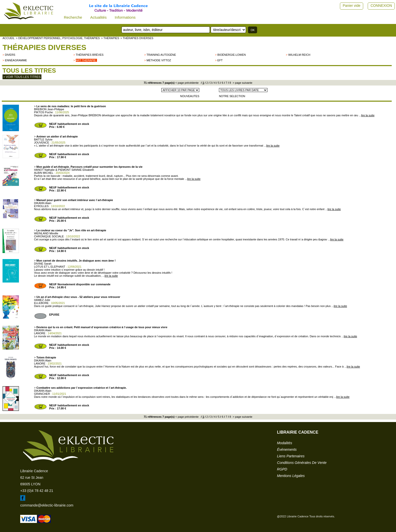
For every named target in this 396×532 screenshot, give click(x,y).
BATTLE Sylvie (43, 139)
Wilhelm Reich (299, 55)
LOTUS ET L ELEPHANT (50, 267)
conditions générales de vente (302, 463)
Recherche (73, 17)
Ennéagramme (16, 60)
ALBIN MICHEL (44, 173)
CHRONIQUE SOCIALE (49, 236)
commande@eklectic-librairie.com (47, 505)
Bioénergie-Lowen (232, 55)
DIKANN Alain (43, 203)
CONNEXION (381, 6)
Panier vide (352, 6)
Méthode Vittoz (159, 60)
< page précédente (187, 83)
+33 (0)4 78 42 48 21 (37, 491)
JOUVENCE (42, 143)
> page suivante (242, 83)
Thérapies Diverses (44, 47)
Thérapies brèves (90, 55)
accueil (9, 38)
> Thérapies (110, 38)
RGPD (282, 469)
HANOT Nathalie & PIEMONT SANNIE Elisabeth (64, 170)
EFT (220, 60)
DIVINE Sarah (43, 264)
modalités (285, 443)
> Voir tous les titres (22, 77)
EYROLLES (41, 206)
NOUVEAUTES (190, 96)
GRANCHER (42, 394)
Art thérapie (86, 60)
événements (287, 450)
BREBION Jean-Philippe (49, 109)
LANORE (40, 333)
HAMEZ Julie (42, 300)
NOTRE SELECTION (232, 96)
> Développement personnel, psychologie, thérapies (58, 38)
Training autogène (161, 55)
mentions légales (291, 476)
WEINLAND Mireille (46, 233)
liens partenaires (291, 456)
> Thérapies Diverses (137, 38)
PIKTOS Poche (43, 112)
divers (10, 55)
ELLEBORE (41, 303)
